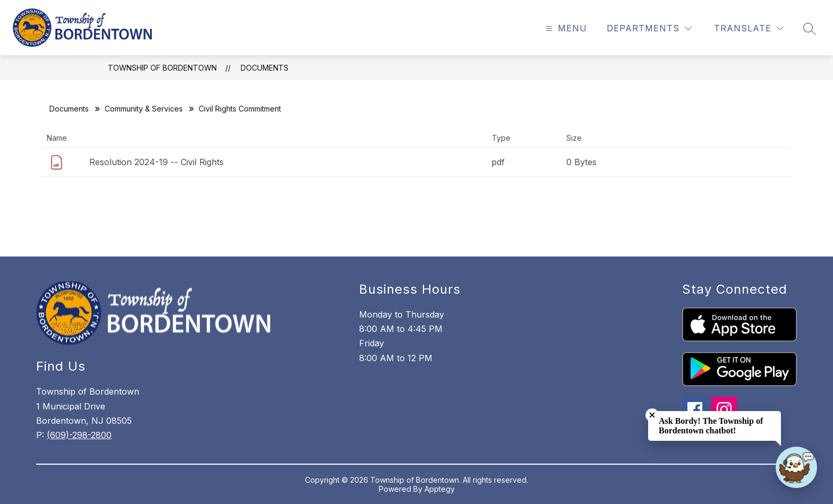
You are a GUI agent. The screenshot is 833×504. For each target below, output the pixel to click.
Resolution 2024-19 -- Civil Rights (156, 162)
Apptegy (440, 489)
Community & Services (144, 109)
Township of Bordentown (162, 68)
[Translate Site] (749, 28)
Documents (265, 68)
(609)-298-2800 (79, 435)
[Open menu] (565, 28)
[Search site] (810, 29)
